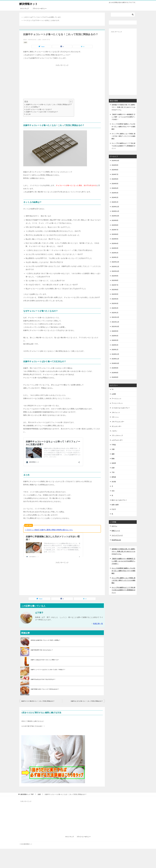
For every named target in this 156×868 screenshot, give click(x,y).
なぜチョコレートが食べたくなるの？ (39, 109)
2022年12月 (115, 262)
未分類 (114, 482)
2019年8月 (115, 373)
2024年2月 (115, 197)
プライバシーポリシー (40, 8)
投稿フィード (116, 531)
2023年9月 (115, 220)
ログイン (114, 526)
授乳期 (114, 477)
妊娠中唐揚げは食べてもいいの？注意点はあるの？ (45, 677)
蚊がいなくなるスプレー (119, 500)
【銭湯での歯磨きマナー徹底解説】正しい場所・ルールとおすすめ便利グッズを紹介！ (123, 117)
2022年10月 (115, 271)
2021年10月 (115, 326)
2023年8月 (115, 225)
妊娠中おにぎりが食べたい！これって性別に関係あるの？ (87, 689)
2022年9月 (115, 276)
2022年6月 (115, 290)
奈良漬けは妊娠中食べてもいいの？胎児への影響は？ (46, 628)
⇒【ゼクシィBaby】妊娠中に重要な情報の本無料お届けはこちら (49, 528)
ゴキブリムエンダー (118, 422)
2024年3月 (115, 193)
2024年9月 (115, 165)
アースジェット (117, 399)
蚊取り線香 (115, 505)
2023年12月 (115, 207)
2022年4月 (115, 299)
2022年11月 (115, 267)
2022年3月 (115, 303)
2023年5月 (115, 239)
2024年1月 (115, 202)
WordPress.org (116, 540)
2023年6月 (115, 234)
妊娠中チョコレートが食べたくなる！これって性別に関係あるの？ (49, 104)
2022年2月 (115, 308)
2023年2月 (115, 253)
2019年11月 (115, 359)
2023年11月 (115, 211)
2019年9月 (115, 368)
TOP (27, 782)
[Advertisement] (62, 81)
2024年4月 (115, 188)
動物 (113, 459)
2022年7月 (115, 285)
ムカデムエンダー (117, 440)
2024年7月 (115, 174)
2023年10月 (115, 216)
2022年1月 (115, 313)
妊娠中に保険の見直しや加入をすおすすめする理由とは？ (51, 536)
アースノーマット (117, 403)
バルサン (114, 431)
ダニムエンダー (117, 426)
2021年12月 (115, 317)
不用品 (114, 445)
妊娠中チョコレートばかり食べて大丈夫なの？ (42, 112)
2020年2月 (115, 345)
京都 (113, 449)
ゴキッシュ (115, 417)
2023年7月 (115, 230)
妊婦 (25, 42)
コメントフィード (117, 535)
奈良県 (114, 463)
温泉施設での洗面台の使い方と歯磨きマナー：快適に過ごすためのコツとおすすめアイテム (123, 107)
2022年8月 (115, 280)
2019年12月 (115, 354)
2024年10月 (115, 161)
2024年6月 (115, 179)
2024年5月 (115, 184)
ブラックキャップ (117, 435)
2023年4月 (115, 243)
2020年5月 (115, 331)
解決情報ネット (30, 3)
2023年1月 (115, 257)
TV (113, 389)
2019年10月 (115, 363)
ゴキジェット (116, 412)
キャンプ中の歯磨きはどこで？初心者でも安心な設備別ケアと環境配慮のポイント (123, 146)
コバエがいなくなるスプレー (121, 408)
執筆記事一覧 (98, 611)
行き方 (114, 509)
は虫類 (114, 394)
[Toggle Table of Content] (70, 102)
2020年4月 (115, 336)
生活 (113, 491)
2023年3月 (115, 248)
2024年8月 (115, 170)
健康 (113, 454)
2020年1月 (115, 350)
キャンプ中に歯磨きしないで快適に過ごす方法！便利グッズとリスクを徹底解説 (123, 136)
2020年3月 (115, 340)
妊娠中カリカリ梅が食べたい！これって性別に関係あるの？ (38, 689)
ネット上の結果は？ (33, 107)
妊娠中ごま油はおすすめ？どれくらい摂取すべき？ (45, 648)
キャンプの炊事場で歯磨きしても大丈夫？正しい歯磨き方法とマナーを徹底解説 (123, 126)
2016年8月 (115, 377)
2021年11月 (115, 322)
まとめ (28, 114)
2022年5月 (115, 294)
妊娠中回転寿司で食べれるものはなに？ (42, 638)
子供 (113, 472)
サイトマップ (24, 8)
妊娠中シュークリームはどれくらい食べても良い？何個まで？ (48, 657)
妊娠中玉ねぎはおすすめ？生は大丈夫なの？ (43, 667)
